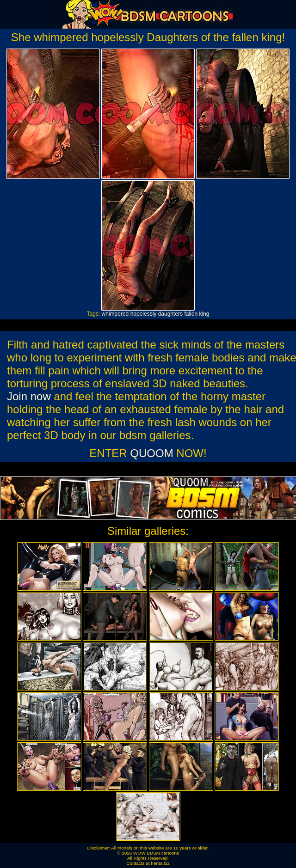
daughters (170, 314)
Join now (29, 396)
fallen (191, 314)
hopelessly (144, 314)
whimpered (115, 314)
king (204, 314)
